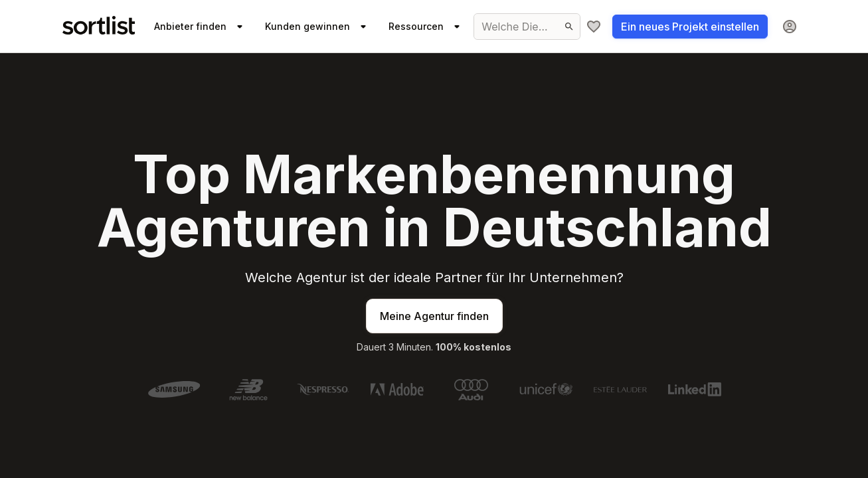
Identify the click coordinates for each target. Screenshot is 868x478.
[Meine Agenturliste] (594, 27)
